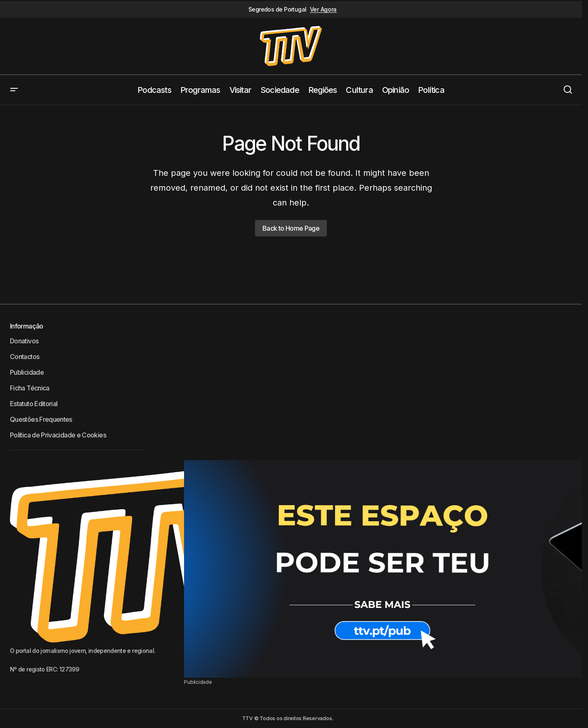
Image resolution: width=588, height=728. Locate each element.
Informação (27, 326)
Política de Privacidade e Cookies (58, 435)
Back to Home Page (291, 228)
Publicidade (27, 372)
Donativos (24, 341)
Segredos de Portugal (277, 9)
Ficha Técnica (30, 388)
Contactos (25, 357)
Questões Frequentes (41, 419)
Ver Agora (323, 9)
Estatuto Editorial (34, 404)
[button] (14, 90)
